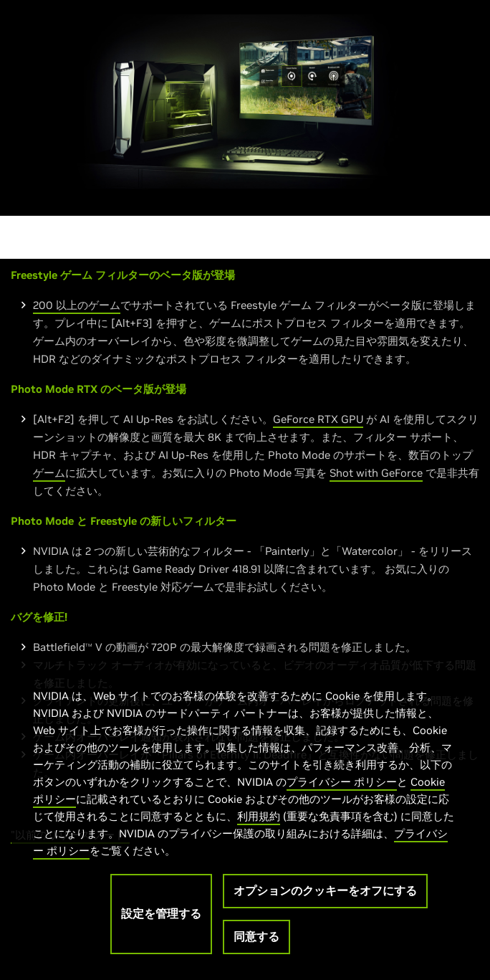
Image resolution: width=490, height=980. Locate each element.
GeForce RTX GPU (318, 419)
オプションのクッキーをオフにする (325, 890)
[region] (244, 814)
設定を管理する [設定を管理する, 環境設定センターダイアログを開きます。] (161, 913)
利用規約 (259, 816)
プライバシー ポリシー (342, 782)
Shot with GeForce (376, 473)
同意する (256, 936)
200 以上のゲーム (77, 305)
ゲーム (49, 473)
